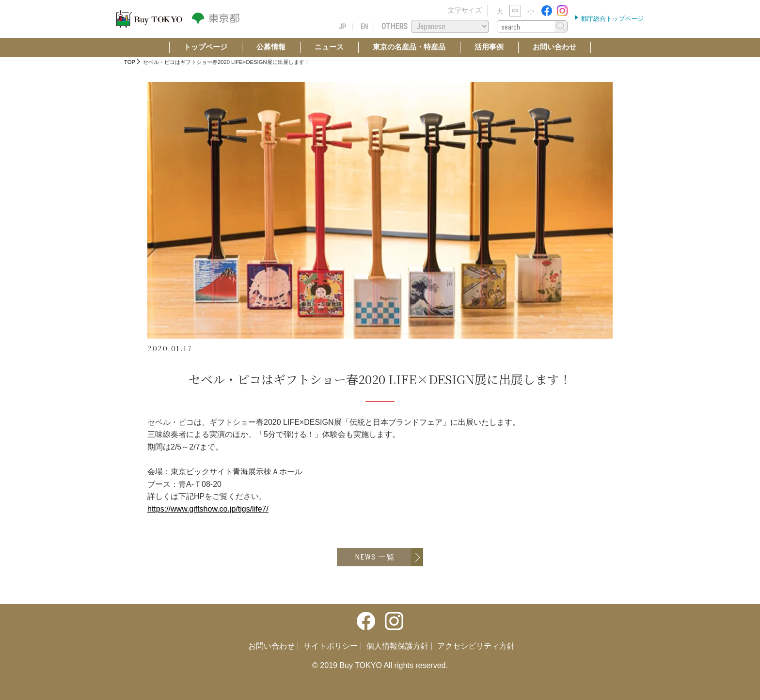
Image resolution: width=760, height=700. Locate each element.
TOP (130, 62)
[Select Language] (450, 26)
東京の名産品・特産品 (409, 47)
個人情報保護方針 (397, 646)
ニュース (329, 47)
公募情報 (271, 47)
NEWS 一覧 (375, 557)
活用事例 (489, 47)
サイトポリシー (331, 646)
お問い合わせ (554, 47)
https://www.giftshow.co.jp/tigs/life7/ (208, 509)
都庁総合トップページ (611, 19)
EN (364, 27)
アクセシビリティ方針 (476, 646)
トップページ (206, 47)
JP (342, 27)
